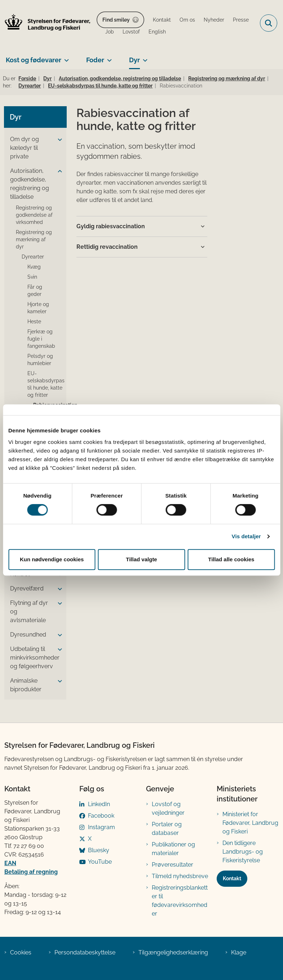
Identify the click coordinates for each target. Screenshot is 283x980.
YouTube (100, 862)
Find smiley (116, 20)
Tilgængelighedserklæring (173, 952)
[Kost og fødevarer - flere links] (65, 57)
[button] (58, 140)
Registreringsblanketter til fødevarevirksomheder (180, 901)
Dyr (134, 60)
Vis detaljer (246, 536)
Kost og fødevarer (34, 60)
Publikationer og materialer (173, 849)
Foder (95, 60)
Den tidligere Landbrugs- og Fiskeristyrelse (243, 852)
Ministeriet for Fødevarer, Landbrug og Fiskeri (250, 823)
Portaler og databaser (167, 829)
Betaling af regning (31, 872)
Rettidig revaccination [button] (107, 247)
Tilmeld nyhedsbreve (180, 876)
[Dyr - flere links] (144, 57)
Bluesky (99, 850)
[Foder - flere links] (108, 57)
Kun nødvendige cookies (52, 559)
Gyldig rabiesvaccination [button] (111, 226)
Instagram (101, 827)
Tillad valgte (141, 559)
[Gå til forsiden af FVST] (45, 23)
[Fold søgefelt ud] (269, 23)
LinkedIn (99, 804)
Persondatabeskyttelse (85, 952)
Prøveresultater (173, 865)
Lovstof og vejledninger (168, 808)
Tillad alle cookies (231, 559)
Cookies (21, 952)
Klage (239, 952)
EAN (10, 863)
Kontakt (232, 878)
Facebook (101, 816)
